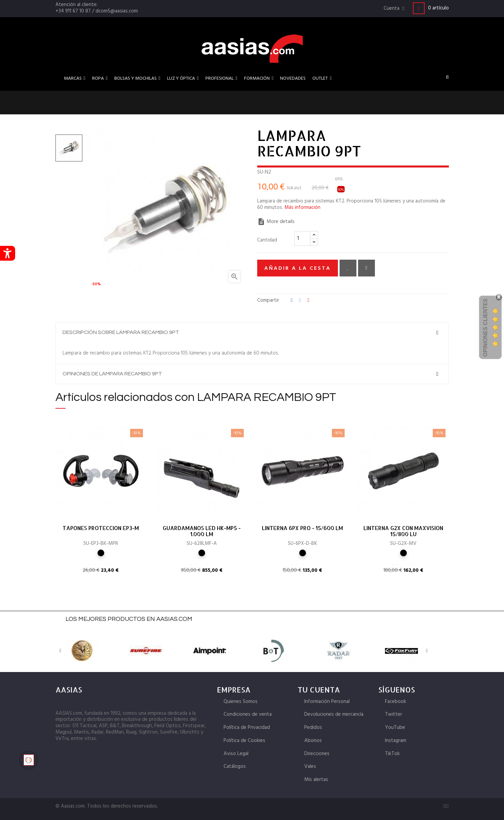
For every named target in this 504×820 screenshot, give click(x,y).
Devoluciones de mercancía (334, 714)
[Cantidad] (302, 238)
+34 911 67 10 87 (73, 11)
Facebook (396, 702)
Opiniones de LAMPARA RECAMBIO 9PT (112, 374)
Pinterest (308, 301)
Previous (61, 651)
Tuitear (300, 301)
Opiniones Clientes (485, 328)
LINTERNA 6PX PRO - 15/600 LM (302, 528)
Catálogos (235, 767)
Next (427, 651)
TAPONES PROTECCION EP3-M (101, 528)
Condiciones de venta (248, 714)
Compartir (292, 301)
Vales (310, 767)
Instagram (396, 741)
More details (276, 222)
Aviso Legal (236, 754)
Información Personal (327, 702)
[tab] (252, 333)
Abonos (313, 741)
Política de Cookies (244, 741)
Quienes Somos (241, 702)
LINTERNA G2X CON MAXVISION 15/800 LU (403, 531)
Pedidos (313, 728)
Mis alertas (316, 780)
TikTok (392, 754)
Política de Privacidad (247, 728)
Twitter (394, 714)
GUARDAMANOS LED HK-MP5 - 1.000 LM (202, 531)
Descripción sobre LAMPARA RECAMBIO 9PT (121, 332)
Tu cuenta (319, 689)
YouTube (395, 728)
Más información (302, 208)
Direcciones (317, 754)
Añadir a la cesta (298, 268)
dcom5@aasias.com (117, 11)
